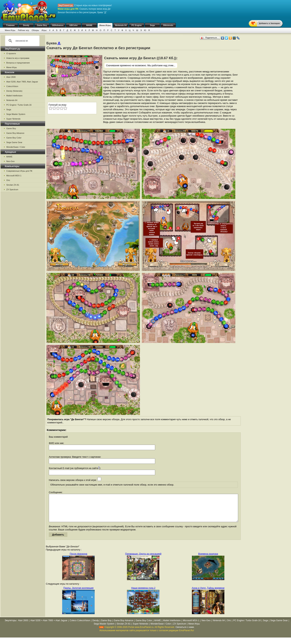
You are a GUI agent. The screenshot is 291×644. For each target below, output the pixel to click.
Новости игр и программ (18, 58)
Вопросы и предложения (18, 63)
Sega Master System (16, 114)
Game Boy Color (14, 138)
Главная (10, 25)
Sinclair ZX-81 (13, 185)
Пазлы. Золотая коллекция (79, 593)
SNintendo (168, 25)
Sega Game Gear (14, 142)
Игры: (44, 30)
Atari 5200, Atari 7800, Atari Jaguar (22, 82)
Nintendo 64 (121, 25)
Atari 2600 (11, 77)
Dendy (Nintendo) (14, 91)
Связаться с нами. (185, 633)
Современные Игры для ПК (19, 171)
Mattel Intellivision (14, 96)
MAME (89, 25)
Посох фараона (78, 559)
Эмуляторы (10, 626)
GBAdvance (58, 25)
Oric (8, 180)
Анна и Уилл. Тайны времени (208, 593)
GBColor (73, 25)
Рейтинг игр (24, 30)
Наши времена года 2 (143, 593)
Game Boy (42, 25)
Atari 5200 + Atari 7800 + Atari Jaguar (49, 626)
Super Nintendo (13, 119)
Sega (152, 25)
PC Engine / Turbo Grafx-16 (19, 105)
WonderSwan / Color (16, 147)
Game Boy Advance (15, 133)
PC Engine (136, 25)
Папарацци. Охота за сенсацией (143, 559)
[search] (22, 41)
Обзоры (35, 30)
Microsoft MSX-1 (14, 176)
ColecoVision (12, 86)
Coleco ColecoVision (80, 626)
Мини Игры (105, 25)
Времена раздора (208, 559)
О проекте (11, 53)
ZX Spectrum (12, 189)
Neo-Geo (10, 161)
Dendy (26, 25)
